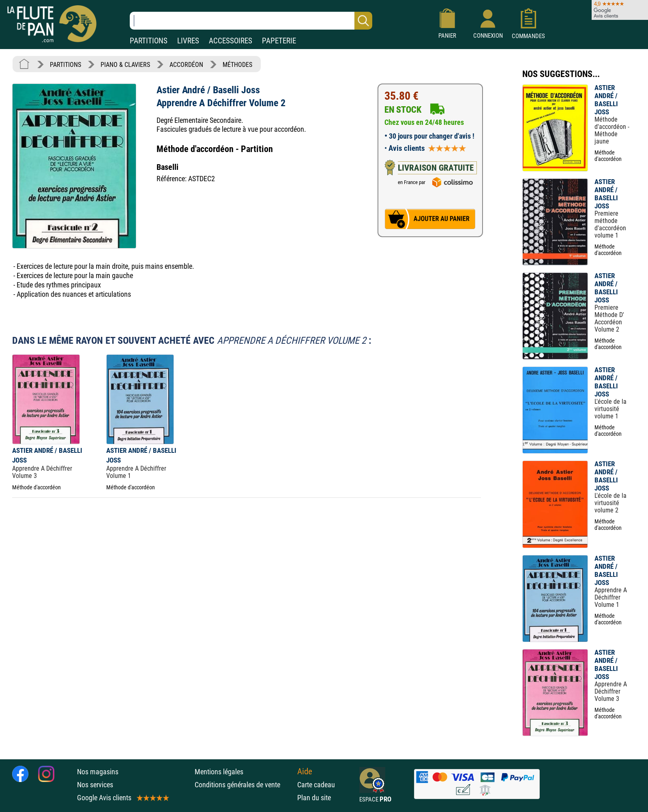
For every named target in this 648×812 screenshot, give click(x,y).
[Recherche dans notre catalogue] (251, 21)
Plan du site (314, 798)
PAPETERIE (279, 41)
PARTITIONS (149, 41)
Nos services (95, 785)
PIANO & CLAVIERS (125, 65)
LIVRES (188, 41)
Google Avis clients (122, 798)
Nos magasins (98, 772)
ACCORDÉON (186, 65)
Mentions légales (219, 772)
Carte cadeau (316, 785)
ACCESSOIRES (231, 41)
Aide (305, 771)
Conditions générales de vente (244, 785)
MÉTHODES (237, 65)
